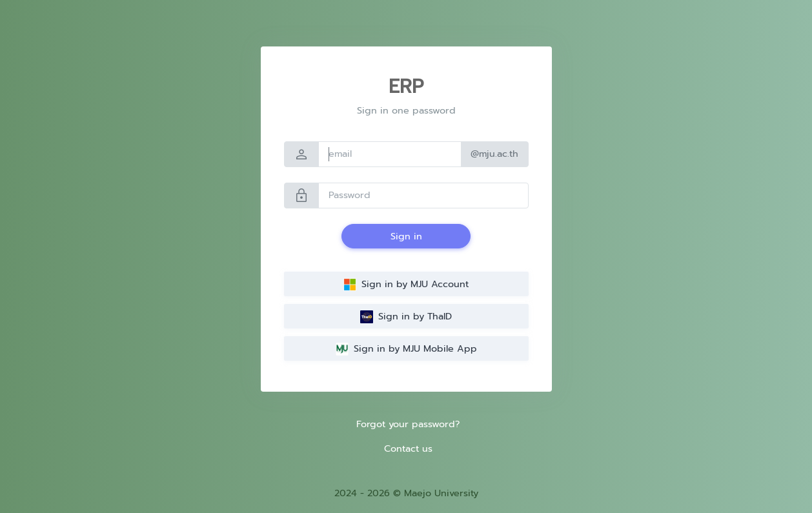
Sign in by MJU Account (406, 284)
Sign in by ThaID (406, 316)
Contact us (408, 448)
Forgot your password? (408, 424)
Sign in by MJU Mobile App (406, 348)
